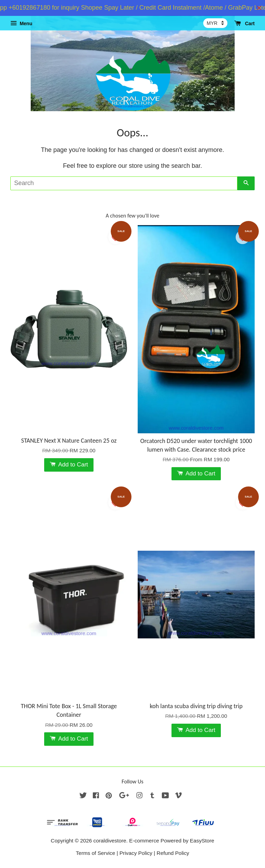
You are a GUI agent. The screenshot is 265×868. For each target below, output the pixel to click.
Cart (244, 23)
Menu (21, 23)
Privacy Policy (136, 853)
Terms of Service (96, 853)
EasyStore (202, 841)
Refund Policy (173, 853)
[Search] (124, 183)
